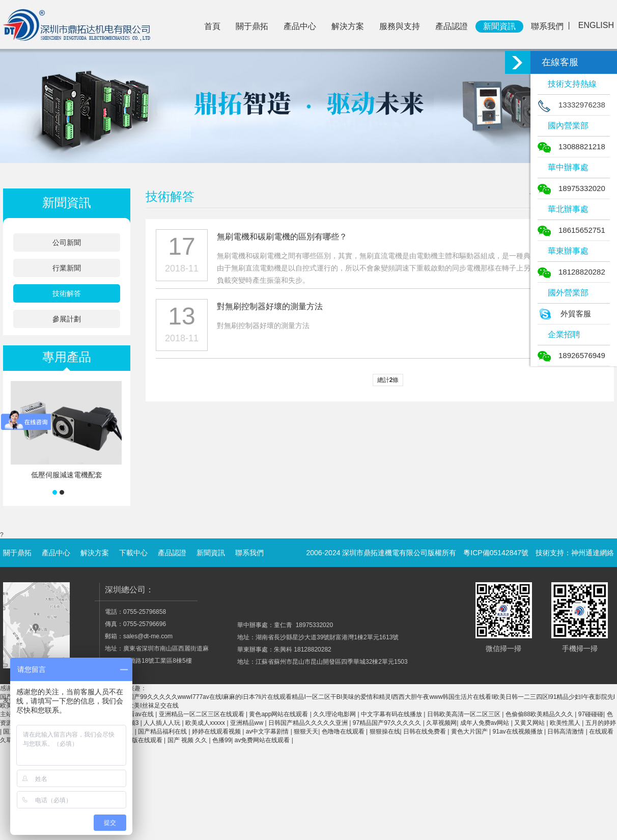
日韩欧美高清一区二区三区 (465, 714)
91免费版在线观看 (138, 740)
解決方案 (348, 26)
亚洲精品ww (248, 723)
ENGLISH (596, 25)
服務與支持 (400, 26)
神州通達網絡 (593, 553)
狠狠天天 (306, 731)
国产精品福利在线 (163, 731)
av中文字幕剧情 (268, 731)
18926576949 (571, 355)
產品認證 (452, 26)
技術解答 (67, 293)
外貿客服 (564, 314)
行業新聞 (67, 268)
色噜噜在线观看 (344, 731)
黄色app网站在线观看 (279, 714)
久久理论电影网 (335, 714)
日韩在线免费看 (425, 731)
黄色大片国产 (470, 731)
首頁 (212, 26)
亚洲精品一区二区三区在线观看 (202, 714)
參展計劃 (67, 319)
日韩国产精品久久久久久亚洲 (309, 723)
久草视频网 (441, 723)
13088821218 (571, 146)
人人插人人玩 (163, 723)
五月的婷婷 (601, 723)
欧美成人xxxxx (206, 723)
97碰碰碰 (591, 714)
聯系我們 (547, 26)
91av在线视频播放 (518, 731)
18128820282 (571, 272)
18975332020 (571, 188)
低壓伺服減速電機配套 (67, 475)
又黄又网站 (530, 723)
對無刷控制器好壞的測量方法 (270, 306)
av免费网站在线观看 (263, 740)
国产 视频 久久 (188, 740)
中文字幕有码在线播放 (392, 714)
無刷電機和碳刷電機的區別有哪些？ (282, 237)
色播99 (222, 740)
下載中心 (133, 553)
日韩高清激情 (566, 731)
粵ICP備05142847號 (496, 553)
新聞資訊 (499, 26)
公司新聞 (67, 242)
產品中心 (300, 26)
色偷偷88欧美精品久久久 (540, 714)
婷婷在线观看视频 (217, 731)
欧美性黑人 (566, 723)
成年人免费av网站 (486, 723)
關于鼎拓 (252, 26)
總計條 (388, 380)
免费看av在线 (136, 714)
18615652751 (571, 230)
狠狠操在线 (385, 731)
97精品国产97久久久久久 (388, 723)
